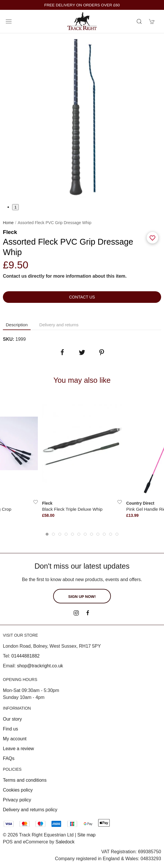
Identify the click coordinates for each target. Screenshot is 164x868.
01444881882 (25, 656)
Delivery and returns (59, 325)
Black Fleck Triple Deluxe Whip (72, 509)
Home (8, 223)
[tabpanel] (82, 118)
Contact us (82, 297)
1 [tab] (15, 207)
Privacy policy (17, 800)
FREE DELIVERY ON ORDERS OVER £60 (82, 5)
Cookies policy (18, 790)
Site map (86, 835)
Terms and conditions (25, 780)
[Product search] (139, 21)
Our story (12, 719)
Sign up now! (82, 597)
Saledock (65, 842)
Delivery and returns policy (30, 810)
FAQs (9, 758)
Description (17, 325)
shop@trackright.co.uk (40, 666)
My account (15, 739)
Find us (10, 729)
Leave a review (18, 749)
